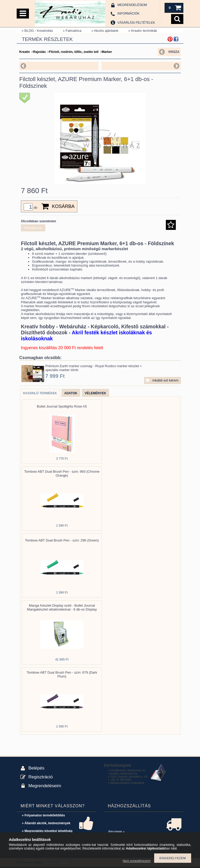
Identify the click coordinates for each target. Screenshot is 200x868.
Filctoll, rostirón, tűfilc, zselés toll (74, 52)
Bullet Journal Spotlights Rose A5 (62, 406)
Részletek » (117, 832)
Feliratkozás (33, 228)
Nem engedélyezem (137, 861)
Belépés (36, 768)
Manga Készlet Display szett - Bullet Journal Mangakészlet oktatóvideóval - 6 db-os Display (62, 607)
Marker (107, 52)
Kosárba (63, 206)
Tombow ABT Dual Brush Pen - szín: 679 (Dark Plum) (62, 674)
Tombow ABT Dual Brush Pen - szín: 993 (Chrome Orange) (62, 473)
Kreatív (25, 52)
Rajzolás (39, 52)
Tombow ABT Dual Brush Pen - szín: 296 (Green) (62, 540)
